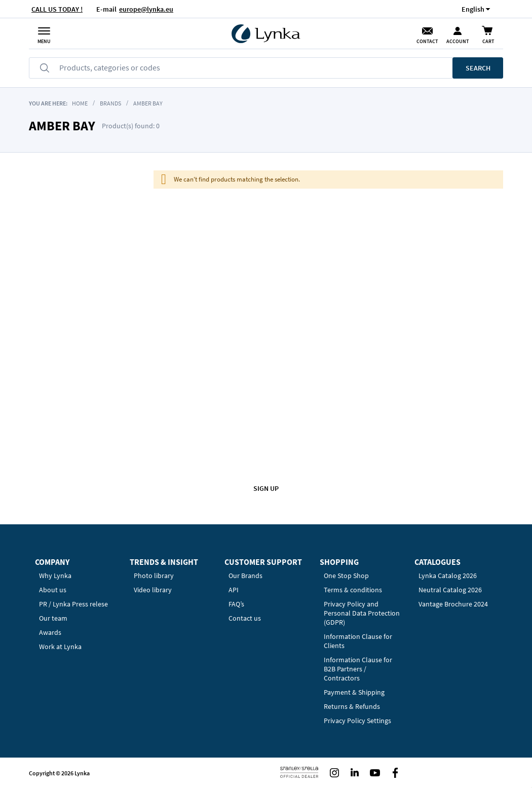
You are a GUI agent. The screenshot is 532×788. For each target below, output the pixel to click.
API (234, 590)
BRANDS (110, 103)
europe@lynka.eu (146, 9)
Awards (50, 632)
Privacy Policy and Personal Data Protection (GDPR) (362, 613)
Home (80, 103)
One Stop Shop (346, 576)
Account (458, 41)
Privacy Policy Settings (357, 721)
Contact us (245, 618)
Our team (53, 618)
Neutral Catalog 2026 (450, 590)
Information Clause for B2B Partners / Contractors (358, 669)
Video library (153, 590)
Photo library (154, 576)
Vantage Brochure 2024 (453, 604)
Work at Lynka (60, 647)
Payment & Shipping (354, 692)
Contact (427, 41)
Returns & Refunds (352, 706)
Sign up (266, 488)
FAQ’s (236, 604)
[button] (473, 9)
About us (53, 590)
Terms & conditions (353, 590)
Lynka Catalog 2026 (448, 576)
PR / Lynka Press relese (73, 604)
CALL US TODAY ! (57, 9)
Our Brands (245, 576)
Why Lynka (55, 576)
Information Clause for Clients (358, 641)
